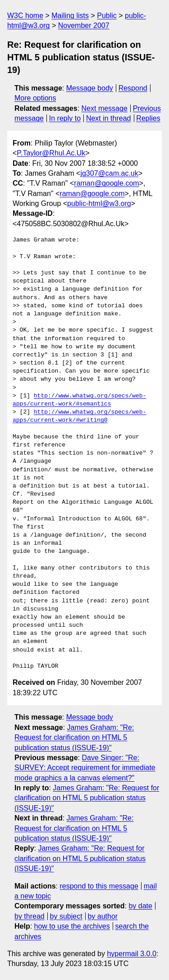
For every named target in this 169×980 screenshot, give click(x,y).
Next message (105, 108)
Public (107, 16)
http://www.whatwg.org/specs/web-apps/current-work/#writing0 (79, 416)
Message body (90, 88)
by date (140, 906)
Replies (148, 118)
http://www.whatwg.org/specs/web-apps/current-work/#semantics (79, 400)
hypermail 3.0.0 (131, 954)
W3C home (25, 16)
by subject (66, 916)
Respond (133, 88)
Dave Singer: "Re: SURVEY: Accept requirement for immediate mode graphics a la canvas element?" (85, 768)
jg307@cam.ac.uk (109, 173)
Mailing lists (70, 16)
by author (103, 916)
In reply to (65, 118)
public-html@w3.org (99, 203)
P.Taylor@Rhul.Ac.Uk (51, 153)
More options (35, 98)
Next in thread (109, 118)
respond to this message (99, 886)
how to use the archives (72, 926)
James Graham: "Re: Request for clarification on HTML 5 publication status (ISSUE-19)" (74, 738)
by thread (30, 916)
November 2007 (84, 25)
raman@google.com (106, 183)
